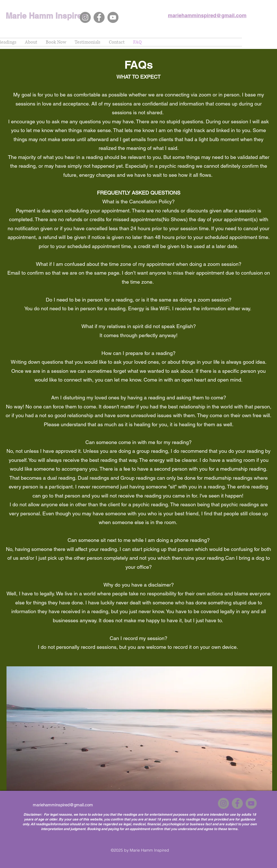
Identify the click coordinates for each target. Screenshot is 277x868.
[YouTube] (113, 17)
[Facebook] (99, 17)
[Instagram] (85, 17)
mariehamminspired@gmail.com (63, 805)
